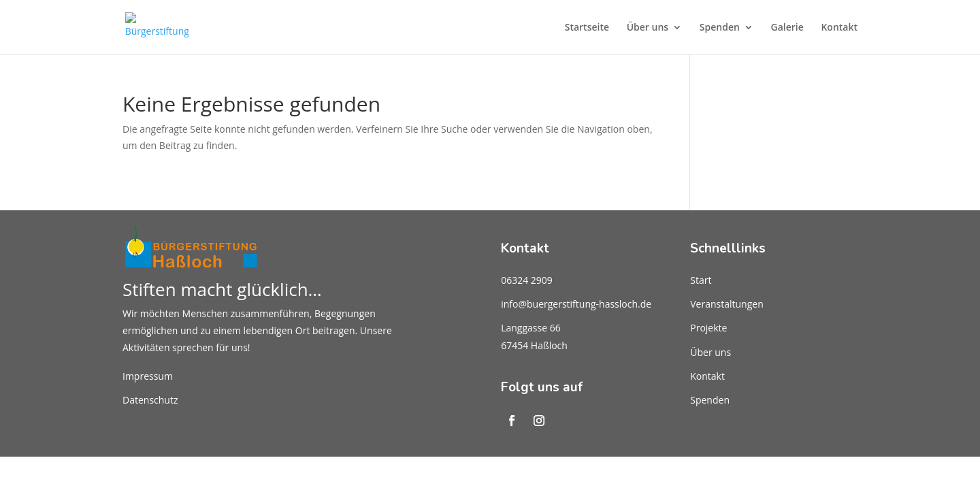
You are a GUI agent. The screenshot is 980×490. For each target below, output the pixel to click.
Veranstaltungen (726, 304)
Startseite (587, 28)
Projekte (708, 328)
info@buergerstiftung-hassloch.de (576, 304)
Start (701, 280)
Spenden (720, 28)
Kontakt (839, 28)
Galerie (787, 28)
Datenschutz (150, 400)
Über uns (648, 28)
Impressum (148, 376)
